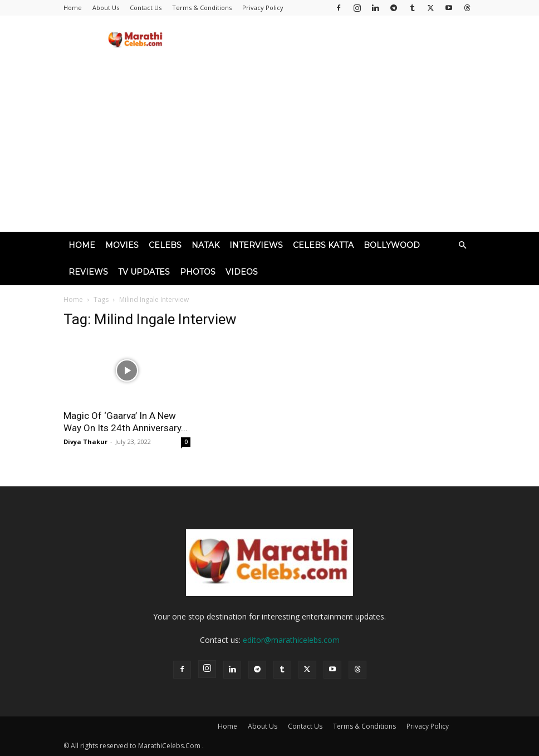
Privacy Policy (263, 8)
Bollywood (392, 245)
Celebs (165, 245)
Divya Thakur (85, 442)
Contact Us (146, 8)
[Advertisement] (269, 148)
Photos (198, 272)
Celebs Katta (323, 245)
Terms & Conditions (202, 8)
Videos (242, 272)
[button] (462, 245)
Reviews (88, 272)
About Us (106, 8)
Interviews (256, 245)
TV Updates (144, 272)
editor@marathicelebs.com (291, 640)
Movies (122, 245)
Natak (205, 245)
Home (73, 8)
